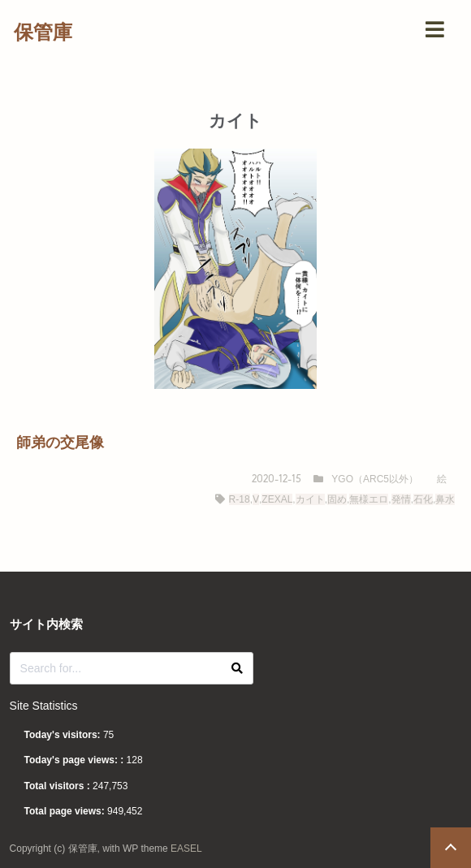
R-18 (240, 499)
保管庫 (43, 32)
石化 (423, 499)
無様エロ (369, 499)
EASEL (186, 849)
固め (337, 499)
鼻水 (445, 499)
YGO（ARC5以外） (375, 479)
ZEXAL (277, 499)
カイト (310, 499)
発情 (401, 499)
